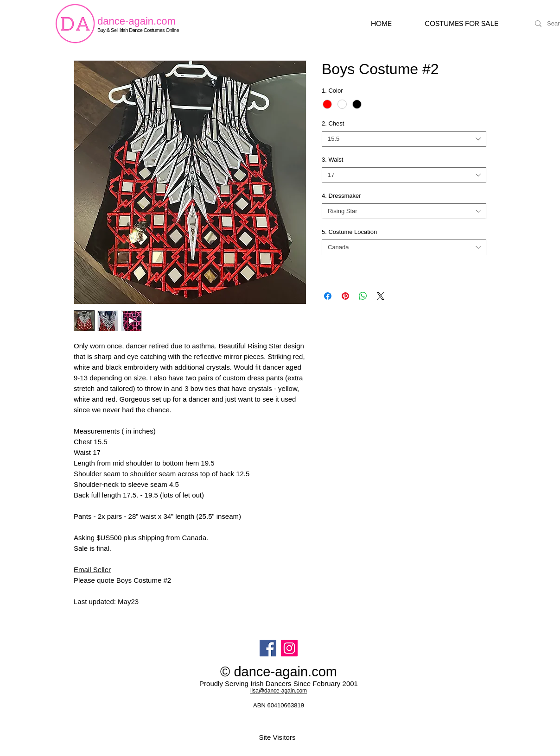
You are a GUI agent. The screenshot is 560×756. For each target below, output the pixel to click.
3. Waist (332, 160)
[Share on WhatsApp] (363, 296)
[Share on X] (381, 296)
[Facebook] (268, 648)
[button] (471, 24)
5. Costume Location (349, 232)
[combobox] (404, 139)
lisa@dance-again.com (279, 691)
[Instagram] (289, 648)
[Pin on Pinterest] (345, 296)
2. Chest (333, 123)
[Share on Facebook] (328, 296)
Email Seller (92, 570)
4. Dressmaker (341, 196)
